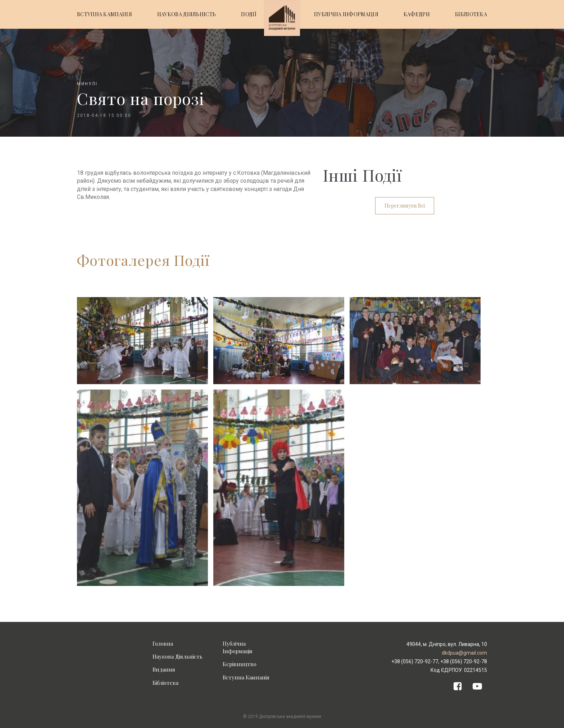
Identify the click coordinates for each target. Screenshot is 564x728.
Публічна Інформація (238, 647)
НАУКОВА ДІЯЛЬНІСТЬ (187, 14)
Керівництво (240, 664)
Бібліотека (165, 683)
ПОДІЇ (249, 14)
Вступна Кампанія (246, 677)
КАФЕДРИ (417, 14)
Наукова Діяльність (178, 656)
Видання (164, 669)
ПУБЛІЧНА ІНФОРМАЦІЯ (346, 14)
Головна (163, 643)
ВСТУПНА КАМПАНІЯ (104, 14)
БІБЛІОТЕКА (471, 14)
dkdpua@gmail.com (464, 653)
